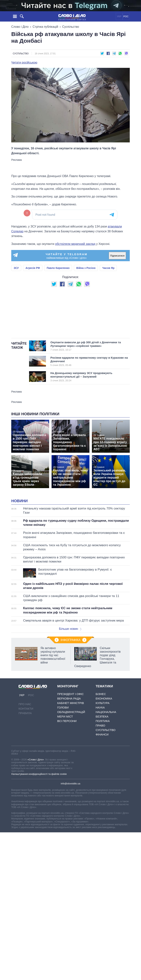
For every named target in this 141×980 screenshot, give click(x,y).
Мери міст (65, 716)
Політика (103, 721)
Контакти (26, 709)
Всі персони (67, 721)
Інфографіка (70, 640)
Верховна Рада (69, 698)
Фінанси (102, 734)
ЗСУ (16, 268)
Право (100, 725)
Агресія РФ (33, 268)
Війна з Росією (86, 268)
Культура (103, 703)
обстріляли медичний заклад (75, 244)
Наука (100, 707)
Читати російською (24, 63)
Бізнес (101, 694)
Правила (25, 713)
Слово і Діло (20, 27)
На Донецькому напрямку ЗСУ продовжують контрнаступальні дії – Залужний (86, 377)
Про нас (25, 704)
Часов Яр (108, 268)
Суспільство (71, 27)
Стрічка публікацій (45, 27)
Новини (19, 501)
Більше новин (70, 629)
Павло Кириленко (58, 268)
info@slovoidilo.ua (70, 784)
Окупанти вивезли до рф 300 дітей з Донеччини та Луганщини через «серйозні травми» (86, 346)
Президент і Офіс (70, 694)
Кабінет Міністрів (70, 703)
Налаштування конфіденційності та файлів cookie (39, 774)
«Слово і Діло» (36, 760)
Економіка (104, 698)
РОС (126, 16)
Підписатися (117, 256)
